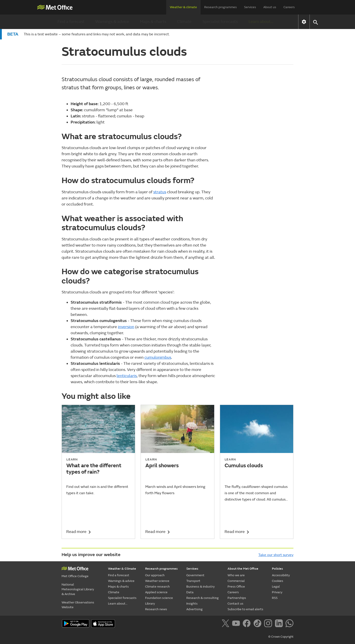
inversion (126, 327)
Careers (289, 7)
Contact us (235, 604)
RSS (275, 598)
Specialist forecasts (220, 22)
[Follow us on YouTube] (237, 624)
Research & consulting (203, 598)
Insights (192, 604)
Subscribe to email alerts (245, 609)
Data (190, 592)
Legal (276, 587)
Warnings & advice (112, 22)
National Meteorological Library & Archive (78, 589)
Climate (184, 22)
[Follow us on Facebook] (248, 624)
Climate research (157, 587)
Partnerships (237, 598)
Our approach (155, 575)
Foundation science (159, 598)
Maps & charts (153, 22)
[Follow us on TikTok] (258, 624)
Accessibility (281, 575)
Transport (193, 581)
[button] (315, 22)
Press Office (236, 587)
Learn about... (261, 22)
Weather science (157, 581)
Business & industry (200, 587)
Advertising (194, 609)
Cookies (278, 581)
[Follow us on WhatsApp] (289, 624)
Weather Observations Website (78, 605)
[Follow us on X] (226, 624)
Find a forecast (71, 22)
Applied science (156, 592)
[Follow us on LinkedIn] (280, 624)
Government (195, 575)
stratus (160, 192)
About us (270, 7)
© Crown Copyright (281, 637)
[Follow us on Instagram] (269, 624)
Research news (156, 609)
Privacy (277, 592)
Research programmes (221, 7)
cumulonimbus (158, 357)
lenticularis (127, 376)
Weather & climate (183, 7)
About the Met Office (243, 569)
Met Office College (75, 576)
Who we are (236, 575)
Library (150, 604)
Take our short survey (276, 555)
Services (250, 7)
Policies (277, 569)
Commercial (236, 581)
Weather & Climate (122, 569)
